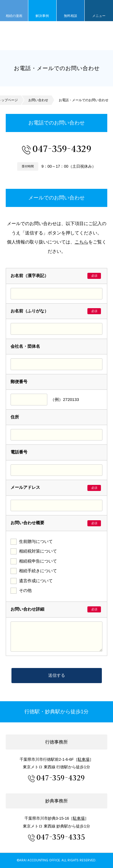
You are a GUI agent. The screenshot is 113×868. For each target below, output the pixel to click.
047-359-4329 (62, 148)
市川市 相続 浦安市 (57, 36)
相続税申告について (38, 561)
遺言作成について (36, 581)
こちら (82, 242)
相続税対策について (38, 551)
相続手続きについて (38, 571)
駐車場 (84, 759)
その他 (25, 590)
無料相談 (71, 16)
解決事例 (42, 16)
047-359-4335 (61, 837)
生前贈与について (36, 542)
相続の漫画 (14, 16)
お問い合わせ (38, 100)
